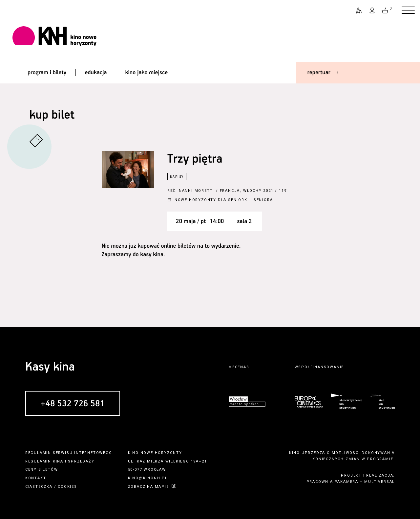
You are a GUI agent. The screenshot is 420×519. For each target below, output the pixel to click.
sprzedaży (81, 461)
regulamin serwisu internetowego (69, 453)
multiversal (379, 482)
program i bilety (47, 73)
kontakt (36, 478)
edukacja (96, 73)
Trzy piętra (195, 159)
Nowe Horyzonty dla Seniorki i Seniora (224, 200)
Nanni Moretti (197, 191)
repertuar (319, 73)
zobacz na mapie (148, 487)
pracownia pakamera (332, 482)
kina (58, 461)
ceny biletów (42, 470)
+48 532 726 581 (73, 404)
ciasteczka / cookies (51, 487)
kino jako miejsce (147, 73)
